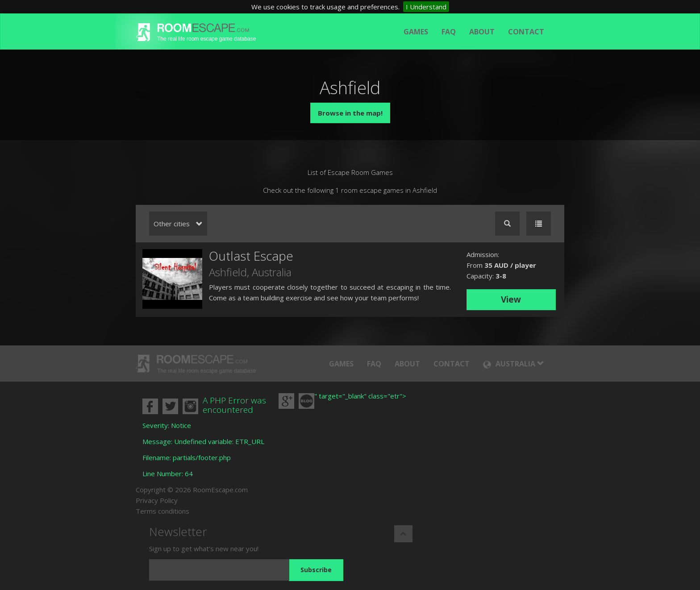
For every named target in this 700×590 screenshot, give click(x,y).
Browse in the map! (350, 113)
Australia (272, 272)
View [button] (511, 299)
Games (416, 32)
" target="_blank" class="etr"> (360, 396)
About (482, 32)
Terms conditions (162, 511)
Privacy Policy (157, 500)
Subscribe (316, 570)
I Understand (426, 7)
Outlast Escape (251, 256)
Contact (526, 32)
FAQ (449, 32)
